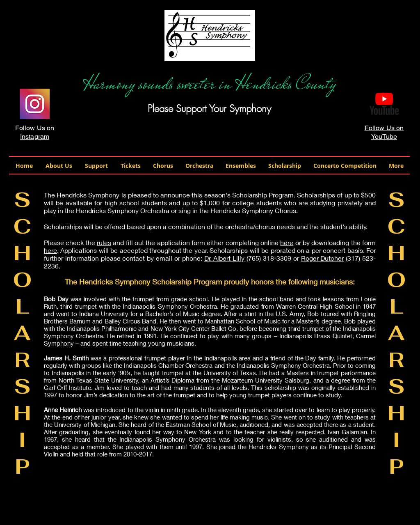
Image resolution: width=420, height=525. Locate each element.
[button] (59, 166)
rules (104, 242)
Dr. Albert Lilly (225, 258)
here (287, 242)
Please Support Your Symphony (209, 108)
